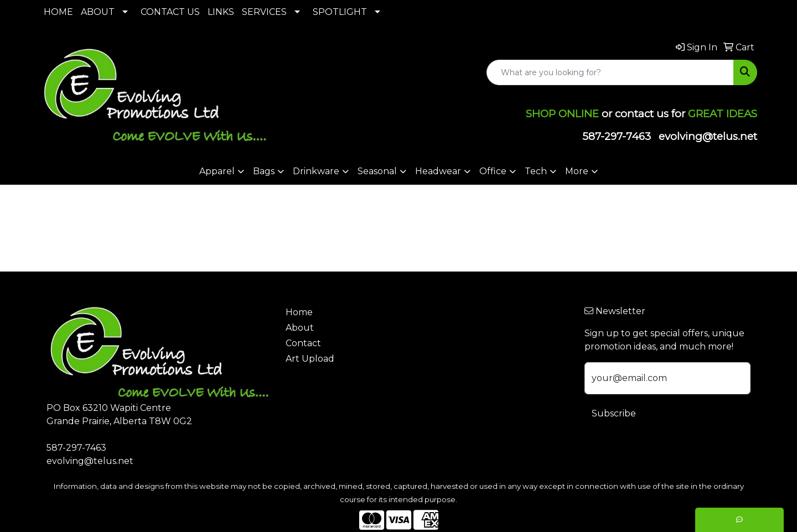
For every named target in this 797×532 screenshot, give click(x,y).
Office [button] (493, 171)
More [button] (577, 171)
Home (299, 312)
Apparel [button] (217, 171)
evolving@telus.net (708, 136)
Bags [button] (264, 171)
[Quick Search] (610, 72)
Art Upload (310, 359)
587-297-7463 (617, 136)
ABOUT (98, 12)
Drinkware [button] (316, 171)
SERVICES (264, 12)
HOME (58, 12)
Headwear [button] (438, 171)
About (300, 328)
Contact (303, 343)
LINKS (221, 12)
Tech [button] (536, 171)
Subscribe (614, 413)
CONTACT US (170, 12)
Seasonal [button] (377, 171)
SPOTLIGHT (340, 12)
